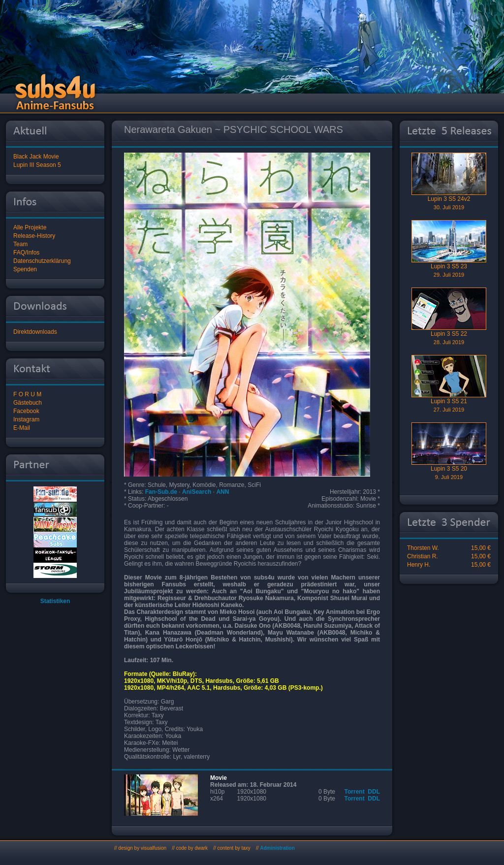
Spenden (25, 269)
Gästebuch (28, 403)
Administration (277, 848)
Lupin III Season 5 (37, 165)
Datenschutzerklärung (42, 261)
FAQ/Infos (26, 253)
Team (20, 244)
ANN (222, 492)
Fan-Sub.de (161, 492)
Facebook (26, 411)
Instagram (26, 419)
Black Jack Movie (36, 157)
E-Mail (22, 428)
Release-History (34, 236)
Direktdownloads (35, 332)
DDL (374, 792)
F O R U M (27, 394)
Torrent (355, 792)
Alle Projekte (30, 227)
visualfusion (154, 848)
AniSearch (197, 492)
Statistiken (55, 601)
